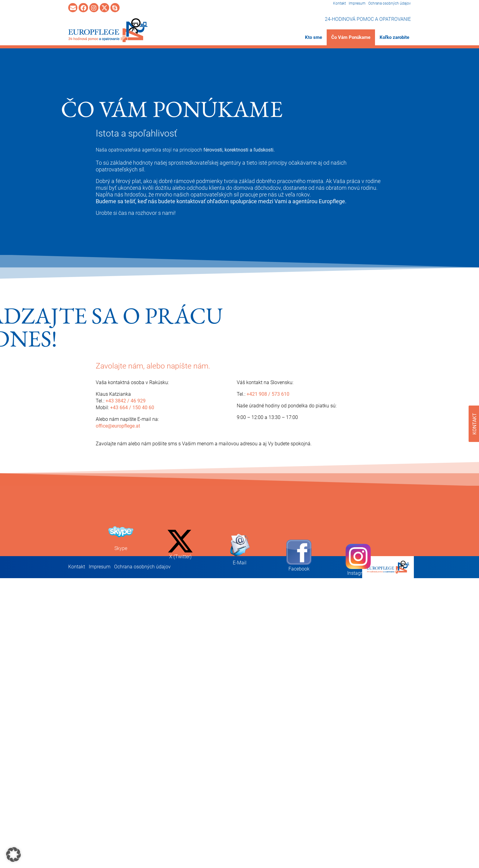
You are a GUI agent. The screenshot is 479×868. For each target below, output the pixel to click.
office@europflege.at (118, 426)
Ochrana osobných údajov (390, 3)
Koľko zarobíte (394, 37)
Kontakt (340, 3)
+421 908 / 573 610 (268, 394)
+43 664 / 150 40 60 (132, 408)
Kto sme (314, 37)
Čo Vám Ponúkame (351, 37)
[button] (13, 855)
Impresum (357, 3)
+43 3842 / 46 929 (126, 401)
